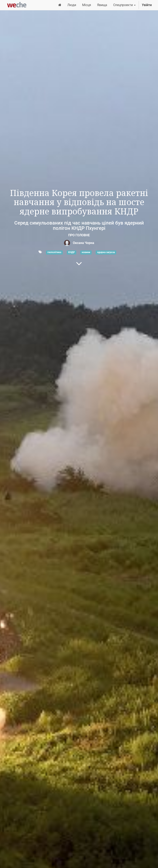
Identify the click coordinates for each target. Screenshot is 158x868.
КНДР (72, 252)
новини (86, 252)
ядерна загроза (106, 252)
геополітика (54, 252)
